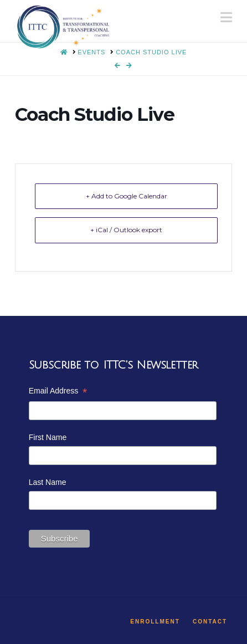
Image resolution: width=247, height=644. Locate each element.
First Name (48, 437)
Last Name (48, 482)
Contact (210, 622)
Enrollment (155, 622)
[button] (226, 17)
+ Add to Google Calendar (127, 196)
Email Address (58, 392)
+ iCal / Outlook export (126, 230)
